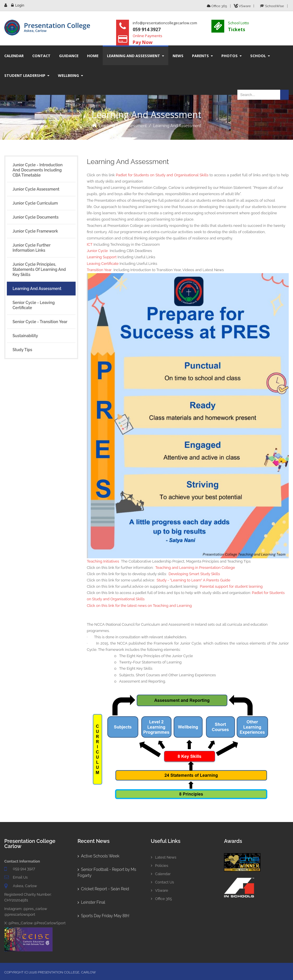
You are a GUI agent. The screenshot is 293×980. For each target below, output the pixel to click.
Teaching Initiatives (103, 561)
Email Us (20, 877)
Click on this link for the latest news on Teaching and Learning (139, 606)
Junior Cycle (97, 251)
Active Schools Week (99, 856)
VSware (160, 890)
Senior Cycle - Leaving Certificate (34, 305)
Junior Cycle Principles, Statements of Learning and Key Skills (39, 269)
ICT (90, 244)
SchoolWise (272, 6)
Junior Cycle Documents (36, 217)
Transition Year (99, 270)
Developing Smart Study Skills (194, 574)
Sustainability (25, 336)
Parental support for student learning (231, 586)
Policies (160, 866)
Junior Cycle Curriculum (35, 203)
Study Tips (22, 350)
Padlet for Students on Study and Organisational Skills (162, 175)
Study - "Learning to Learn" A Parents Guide (193, 580)
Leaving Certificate (103, 264)
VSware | (245, 6)
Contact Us (162, 882)
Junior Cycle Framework (35, 231)
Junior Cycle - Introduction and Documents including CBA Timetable (38, 170)
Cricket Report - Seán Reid (103, 889)
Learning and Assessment (123, 126)
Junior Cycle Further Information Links (32, 248)
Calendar (161, 874)
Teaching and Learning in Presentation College (195, 568)
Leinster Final (91, 902)
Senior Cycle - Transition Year (40, 322)
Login (20, 5)
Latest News (164, 857)
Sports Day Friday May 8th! (104, 916)
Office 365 (217, 6)
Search (284, 95)
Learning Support (102, 257)
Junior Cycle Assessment (36, 189)
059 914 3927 (24, 869)
